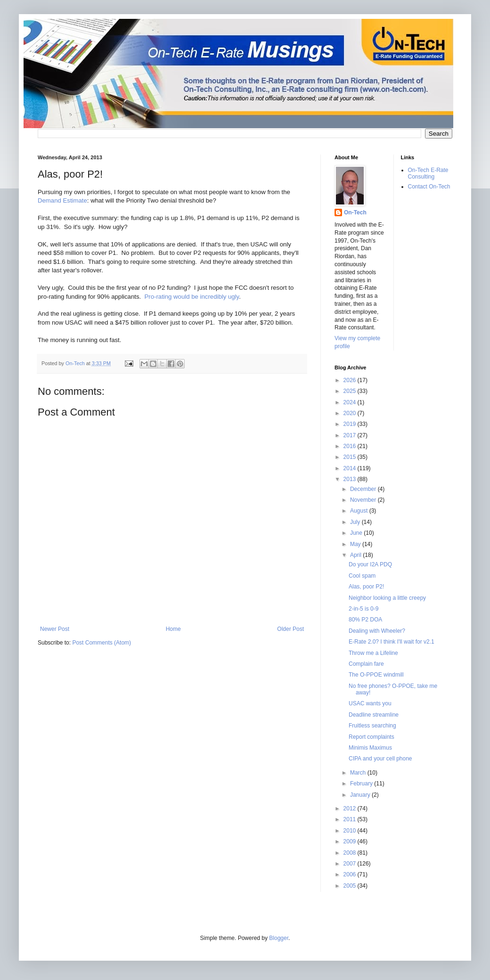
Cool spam (362, 576)
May (356, 544)
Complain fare (366, 664)
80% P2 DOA (365, 620)
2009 (351, 841)
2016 (351, 446)
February (362, 784)
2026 (351, 380)
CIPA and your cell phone (380, 759)
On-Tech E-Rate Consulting (428, 173)
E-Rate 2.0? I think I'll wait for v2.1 (392, 642)
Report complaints (372, 737)
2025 (351, 391)
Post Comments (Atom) (102, 643)
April (356, 555)
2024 (351, 402)
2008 (351, 853)
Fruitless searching (372, 726)
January (361, 795)
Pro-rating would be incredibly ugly (192, 297)
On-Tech (355, 212)
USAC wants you (370, 703)
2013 (351, 479)
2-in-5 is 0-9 (363, 609)
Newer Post (55, 629)
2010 (351, 831)
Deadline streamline (374, 715)
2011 (351, 819)
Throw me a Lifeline (373, 653)
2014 (351, 468)
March (359, 773)
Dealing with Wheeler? (377, 631)
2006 (351, 874)
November (364, 500)
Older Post (290, 629)
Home (173, 629)
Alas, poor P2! (366, 587)
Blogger (279, 938)
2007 (351, 864)
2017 (351, 435)
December (364, 489)
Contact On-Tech (429, 187)
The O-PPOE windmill (376, 675)
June (357, 533)
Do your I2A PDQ (370, 564)
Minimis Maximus (370, 748)
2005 (351, 886)
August (360, 511)
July (356, 522)
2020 (351, 413)
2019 (351, 424)
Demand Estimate (62, 200)
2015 (351, 457)
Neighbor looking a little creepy (387, 598)
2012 (351, 808)
